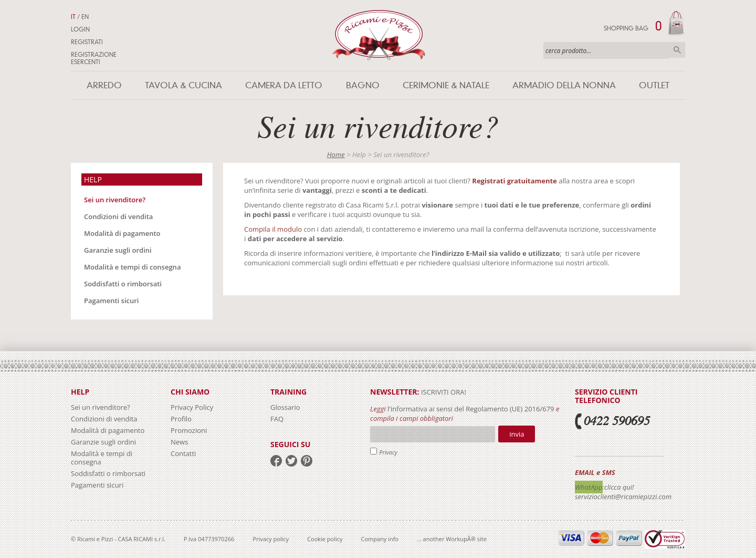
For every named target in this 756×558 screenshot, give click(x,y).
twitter (291, 461)
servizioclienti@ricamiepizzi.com (623, 497)
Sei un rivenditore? (115, 200)
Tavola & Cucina (183, 85)
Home (336, 154)
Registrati (87, 42)
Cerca (677, 50)
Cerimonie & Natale (446, 85)
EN (85, 17)
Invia (517, 434)
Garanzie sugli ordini (118, 250)
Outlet (654, 85)
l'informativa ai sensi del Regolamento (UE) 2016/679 (471, 409)
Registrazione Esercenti (94, 58)
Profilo (181, 419)
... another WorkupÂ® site (452, 539)
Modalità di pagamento (122, 233)
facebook (276, 461)
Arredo (104, 85)
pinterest (307, 461)
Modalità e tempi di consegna (132, 267)
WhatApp (589, 487)
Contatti (183, 453)
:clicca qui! (618, 487)
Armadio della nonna (564, 85)
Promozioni (189, 430)
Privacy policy (271, 539)
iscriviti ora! (443, 392)
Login (80, 29)
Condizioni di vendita (118, 216)
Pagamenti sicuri (111, 301)
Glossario (285, 407)
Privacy (388, 452)
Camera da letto (284, 85)
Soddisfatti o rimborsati (123, 284)
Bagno (363, 85)
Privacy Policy (192, 407)
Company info (380, 539)
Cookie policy (325, 539)
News (179, 442)
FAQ (277, 419)
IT (73, 17)
